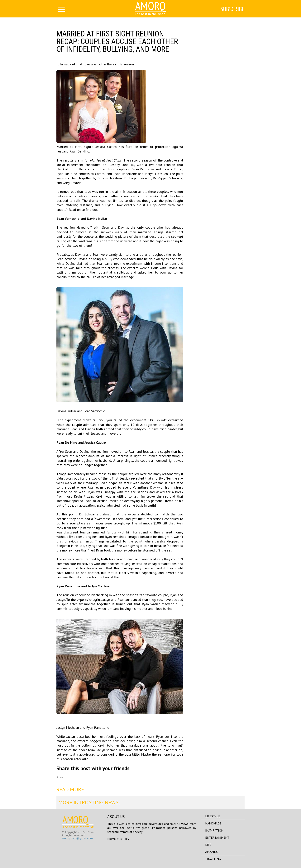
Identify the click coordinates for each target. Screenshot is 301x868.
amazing (212, 852)
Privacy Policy (118, 839)
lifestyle (213, 816)
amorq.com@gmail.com (77, 838)
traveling (213, 859)
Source (60, 777)
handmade (213, 823)
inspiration (214, 830)
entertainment (217, 838)
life (208, 845)
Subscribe (232, 9)
